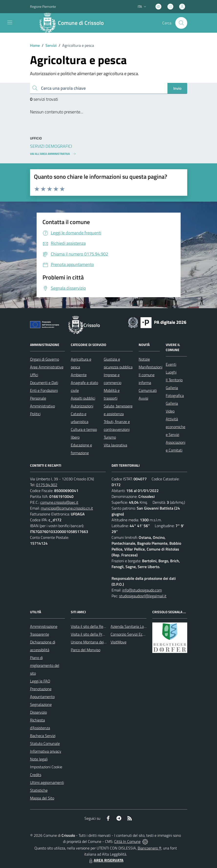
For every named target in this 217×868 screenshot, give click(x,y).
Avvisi (143, 398)
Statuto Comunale (45, 743)
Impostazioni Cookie (46, 767)
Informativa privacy (46, 751)
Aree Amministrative (47, 367)
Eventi (171, 364)
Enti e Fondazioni (44, 390)
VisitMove (119, 642)
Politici (35, 414)
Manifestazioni (150, 367)
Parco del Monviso (86, 650)
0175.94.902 (47, 485)
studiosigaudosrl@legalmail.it (143, 596)
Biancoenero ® (150, 848)
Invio (177, 88)
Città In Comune (127, 841)
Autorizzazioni (82, 406)
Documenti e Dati (44, 383)
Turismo (110, 437)
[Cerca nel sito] (181, 23)
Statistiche (39, 790)
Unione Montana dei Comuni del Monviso (104, 642)
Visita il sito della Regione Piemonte (100, 626)
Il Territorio (174, 380)
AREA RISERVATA (106, 860)
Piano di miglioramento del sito (45, 665)
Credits (36, 775)
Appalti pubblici (83, 398)
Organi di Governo (45, 359)
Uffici (34, 375)
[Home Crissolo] (74, 23)
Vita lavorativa (115, 445)
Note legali (39, 759)
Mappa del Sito (42, 798)
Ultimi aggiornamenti (47, 782)
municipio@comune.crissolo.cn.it (67, 508)
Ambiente (79, 375)
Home (35, 45)
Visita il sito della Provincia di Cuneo (100, 634)
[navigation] (10, 22)
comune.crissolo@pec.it (59, 502)
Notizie (144, 359)
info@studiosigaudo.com (142, 590)
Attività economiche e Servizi (176, 427)
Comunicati (148, 390)
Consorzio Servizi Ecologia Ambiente (140, 634)
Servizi (51, 45)
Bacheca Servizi (43, 736)
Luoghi (171, 372)
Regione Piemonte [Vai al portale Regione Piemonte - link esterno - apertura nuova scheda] (43, 6)
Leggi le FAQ (40, 681)
